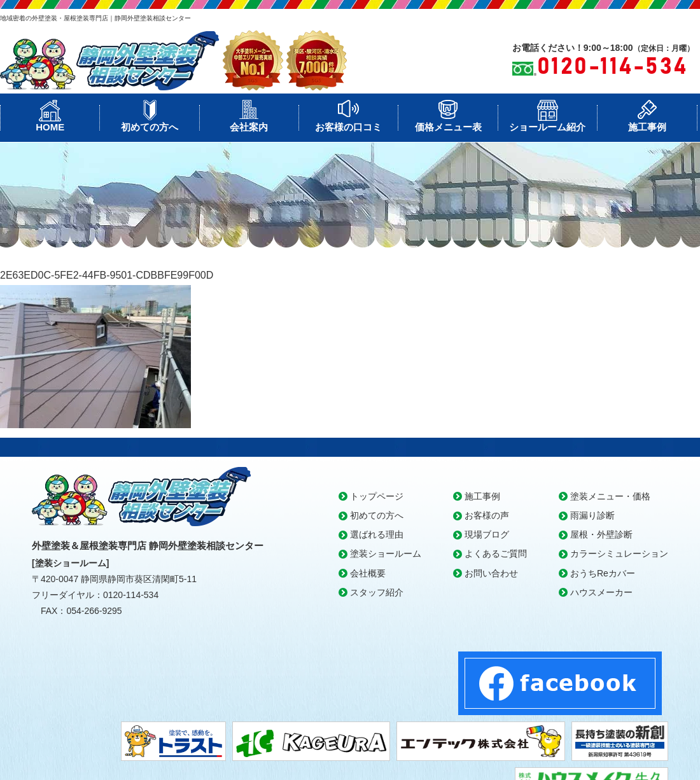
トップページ (377, 496)
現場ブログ (487, 534)
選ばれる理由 (377, 534)
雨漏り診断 (592, 515)
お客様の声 (487, 515)
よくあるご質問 (496, 554)
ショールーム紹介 (547, 127)
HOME (50, 127)
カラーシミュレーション (619, 554)
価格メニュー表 (448, 127)
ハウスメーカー (601, 592)
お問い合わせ (491, 573)
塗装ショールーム (386, 554)
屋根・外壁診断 (601, 534)
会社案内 (249, 127)
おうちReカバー (603, 573)
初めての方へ (150, 127)
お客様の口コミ (348, 127)
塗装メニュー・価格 (610, 496)
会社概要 (368, 573)
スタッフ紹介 (377, 592)
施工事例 (647, 127)
